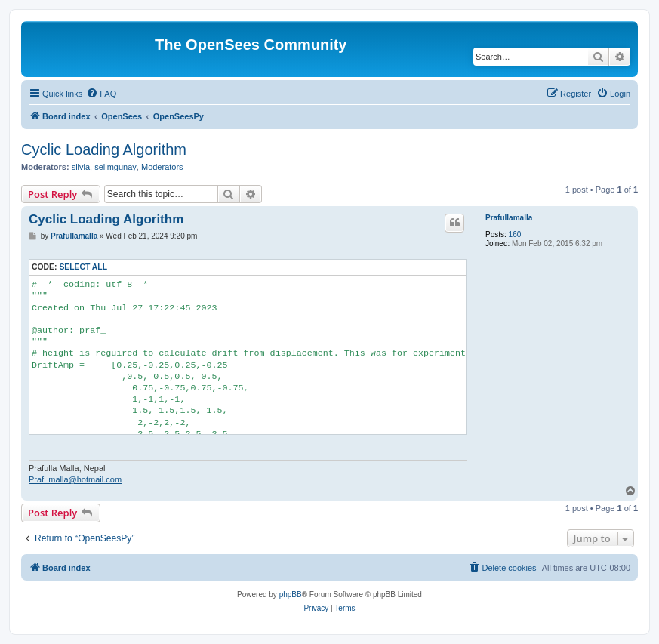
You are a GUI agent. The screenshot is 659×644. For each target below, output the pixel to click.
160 (515, 234)
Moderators (162, 167)
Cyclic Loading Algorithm (104, 149)
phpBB (291, 595)
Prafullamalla (509, 218)
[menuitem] (101, 94)
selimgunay (115, 167)
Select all (83, 267)
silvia (81, 167)
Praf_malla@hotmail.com (75, 479)
